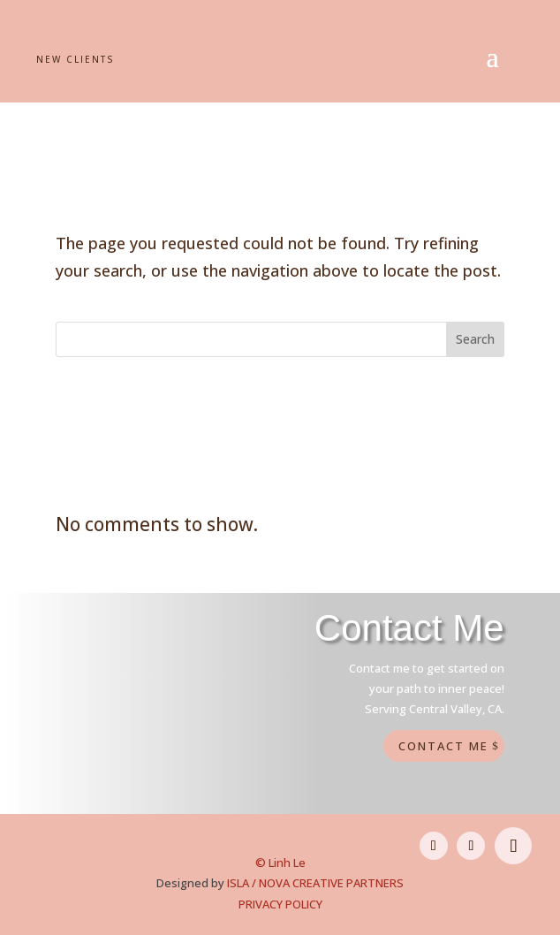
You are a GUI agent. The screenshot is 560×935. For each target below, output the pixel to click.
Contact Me (443, 746)
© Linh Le (280, 863)
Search (475, 339)
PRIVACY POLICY (280, 904)
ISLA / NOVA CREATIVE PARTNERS (315, 883)
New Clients (76, 59)
